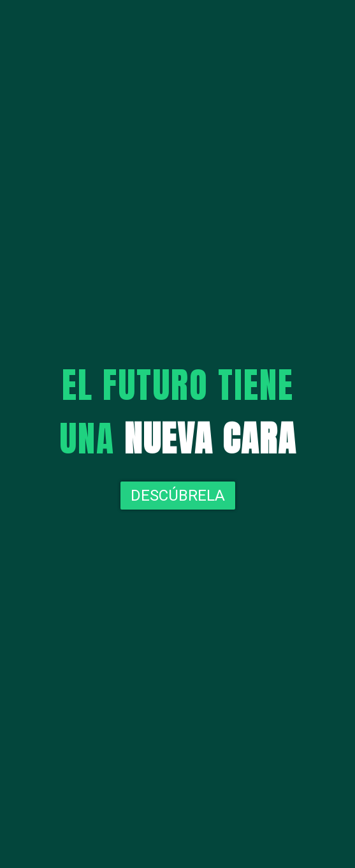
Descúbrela (178, 496)
